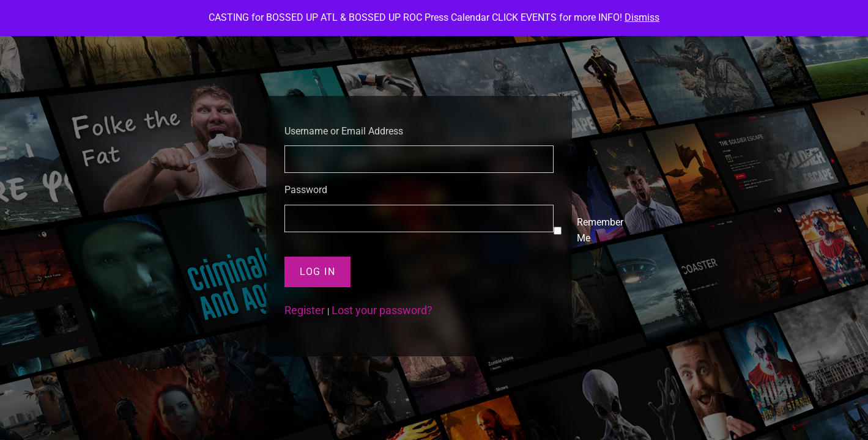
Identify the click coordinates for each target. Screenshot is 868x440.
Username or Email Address (344, 131)
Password (306, 190)
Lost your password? (382, 310)
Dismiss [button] (642, 17)
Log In (317, 272)
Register (305, 310)
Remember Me (600, 230)
